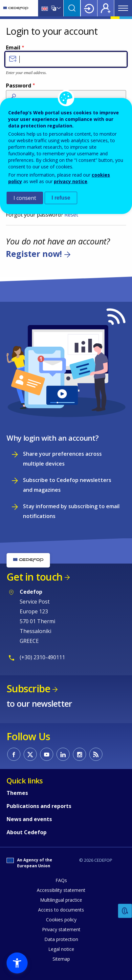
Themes (17, 793)
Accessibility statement (61, 890)
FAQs (61, 880)
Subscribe (28, 689)
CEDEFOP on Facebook (14, 754)
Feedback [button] (125, 911)
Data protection (61, 939)
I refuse (61, 198)
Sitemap (61, 959)
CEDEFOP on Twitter (30, 754)
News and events (29, 819)
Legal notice (61, 949)
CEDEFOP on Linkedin (63, 754)
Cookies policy (61, 920)
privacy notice (71, 181)
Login (89, 8)
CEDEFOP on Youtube (47, 754)
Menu (123, 8)
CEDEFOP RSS (96, 754)
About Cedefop (27, 832)
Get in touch (34, 577)
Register (106, 8)
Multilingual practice (61, 900)
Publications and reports (39, 806)
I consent (25, 198)
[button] (17, 963)
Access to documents (61, 910)
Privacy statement (61, 929)
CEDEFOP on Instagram (79, 754)
